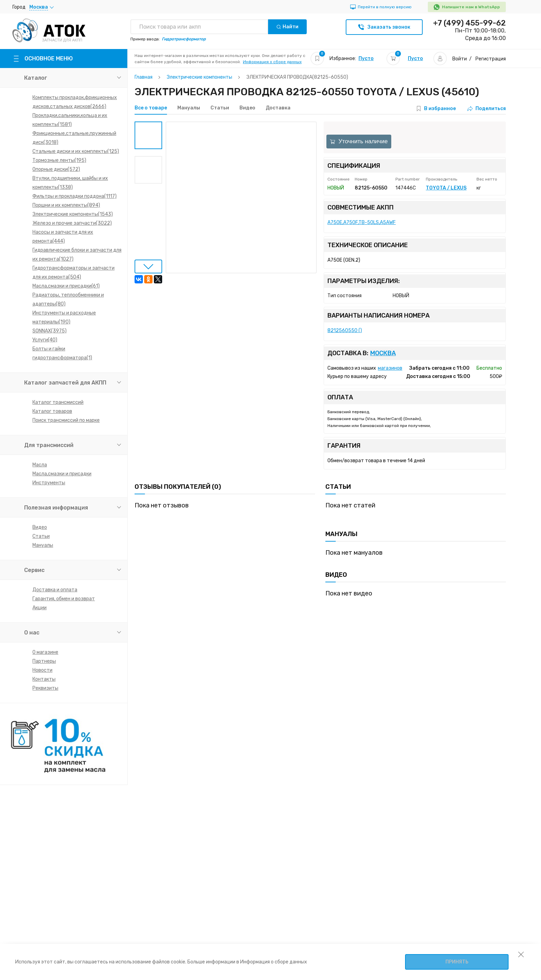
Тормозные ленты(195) (59, 160)
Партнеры (44, 661)
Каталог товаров (52, 411)
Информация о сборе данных (272, 62)
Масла (40, 465)
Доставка (278, 108)
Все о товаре (151, 108)
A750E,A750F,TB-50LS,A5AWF (362, 222)
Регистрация (491, 59)
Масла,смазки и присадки (62, 474)
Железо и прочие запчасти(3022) (72, 223)
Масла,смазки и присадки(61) (66, 286)
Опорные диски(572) (56, 169)
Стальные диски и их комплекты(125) (76, 151)
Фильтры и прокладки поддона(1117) (75, 196)
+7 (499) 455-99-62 (469, 23)
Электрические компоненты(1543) (73, 214)
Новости (42, 670)
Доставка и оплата (55, 590)
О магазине (45, 652)
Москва (383, 353)
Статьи (41, 536)
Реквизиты (45, 688)
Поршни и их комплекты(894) (66, 205)
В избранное (440, 109)
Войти (460, 59)
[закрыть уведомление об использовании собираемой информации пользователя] (521, 954)
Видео (40, 527)
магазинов (390, 368)
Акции (40, 608)
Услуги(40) (45, 340)
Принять (457, 962)
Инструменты (49, 483)
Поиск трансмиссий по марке (66, 420)
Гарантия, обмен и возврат (64, 599)
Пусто (366, 59)
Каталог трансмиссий (58, 402)
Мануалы (43, 545)
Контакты (44, 679)
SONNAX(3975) (50, 331)
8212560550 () (345, 331)
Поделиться (487, 109)
